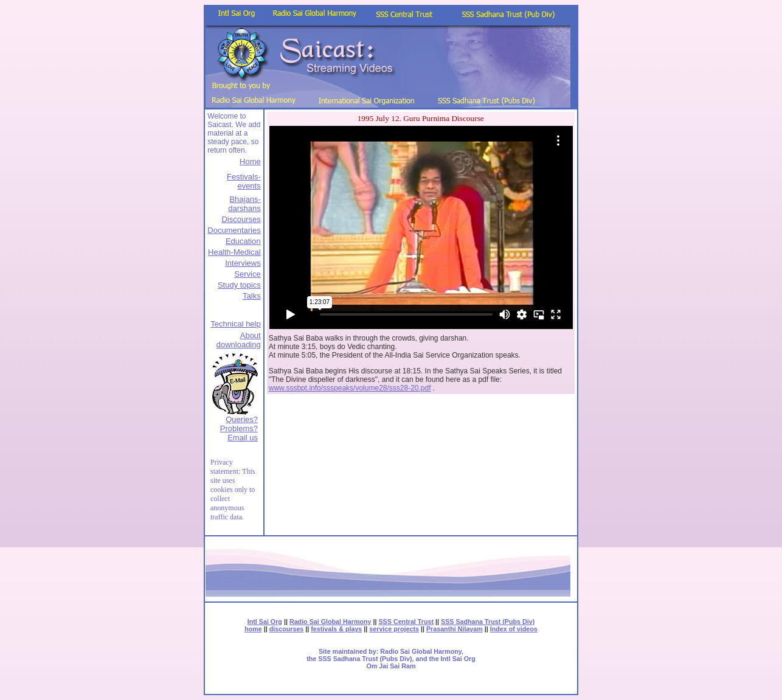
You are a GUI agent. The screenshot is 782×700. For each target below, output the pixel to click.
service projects (394, 629)
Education (243, 241)
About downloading (239, 340)
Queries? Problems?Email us (239, 428)
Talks (252, 296)
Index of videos (514, 629)
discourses (287, 629)
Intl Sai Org (265, 622)
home (253, 629)
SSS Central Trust (406, 622)
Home (250, 161)
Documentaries (234, 230)
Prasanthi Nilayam (455, 629)
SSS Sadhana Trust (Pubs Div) (488, 622)
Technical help (235, 324)
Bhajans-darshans (244, 204)
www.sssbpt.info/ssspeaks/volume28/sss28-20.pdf (350, 388)
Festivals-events (244, 181)
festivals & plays (336, 629)
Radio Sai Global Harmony (330, 622)
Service (247, 274)
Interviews (243, 263)
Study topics (239, 285)
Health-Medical (234, 252)
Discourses (241, 219)
